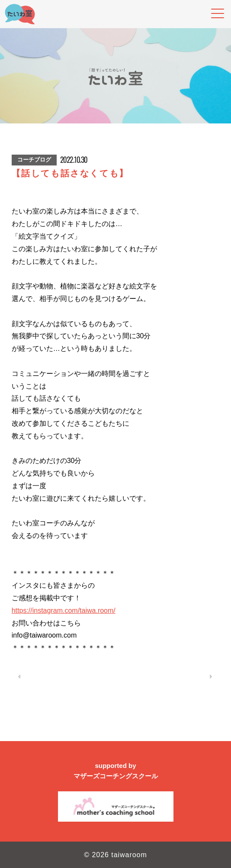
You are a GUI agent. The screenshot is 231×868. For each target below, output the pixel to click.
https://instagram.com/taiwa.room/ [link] (64, 611)
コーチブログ (34, 160)
